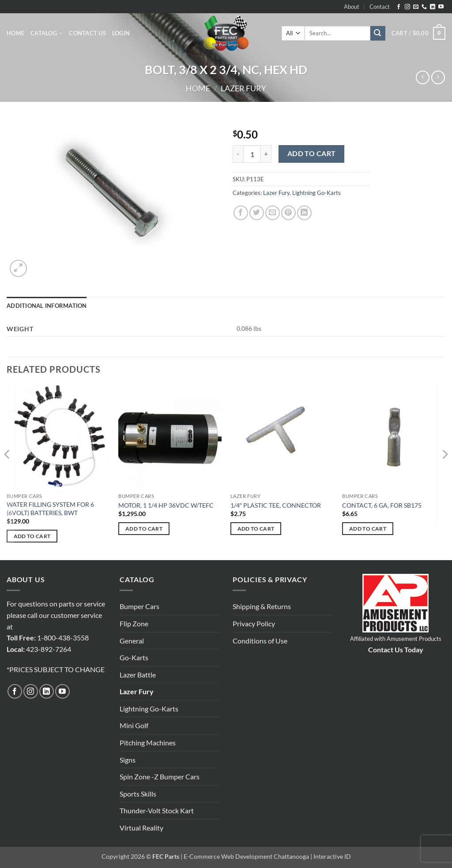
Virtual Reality (141, 828)
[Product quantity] (252, 154)
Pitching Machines (148, 743)
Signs (128, 760)
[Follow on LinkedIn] (433, 7)
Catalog (47, 33)
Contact (380, 7)
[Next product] (423, 77)
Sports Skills (138, 794)
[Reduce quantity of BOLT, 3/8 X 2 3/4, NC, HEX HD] (238, 154)
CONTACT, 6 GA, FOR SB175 (382, 505)
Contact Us (87, 33)
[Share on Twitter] (257, 213)
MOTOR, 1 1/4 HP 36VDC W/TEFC (166, 505)
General (132, 641)
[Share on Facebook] (241, 213)
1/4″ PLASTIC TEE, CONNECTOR (276, 505)
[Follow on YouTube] (441, 7)
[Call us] (424, 7)
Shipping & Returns (262, 606)
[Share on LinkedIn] (304, 213)
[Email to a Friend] (273, 213)
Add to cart (312, 153)
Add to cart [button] (32, 536)
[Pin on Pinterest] (288, 213)
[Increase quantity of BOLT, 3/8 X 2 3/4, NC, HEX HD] (266, 154)
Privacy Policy (254, 623)
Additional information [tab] (47, 306)
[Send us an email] (416, 7)
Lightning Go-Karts (316, 193)
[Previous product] (438, 77)
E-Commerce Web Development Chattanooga (246, 856)
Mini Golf (134, 725)
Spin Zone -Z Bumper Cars (160, 776)
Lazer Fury (243, 88)
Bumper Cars (139, 606)
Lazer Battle (138, 675)
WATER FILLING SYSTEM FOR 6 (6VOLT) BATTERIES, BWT (50, 509)
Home (15, 33)
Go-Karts (134, 657)
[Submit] (378, 34)
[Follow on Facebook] (399, 7)
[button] (121, 33)
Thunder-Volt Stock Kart (157, 810)
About (352, 7)
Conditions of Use (260, 641)
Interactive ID (332, 856)
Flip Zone (134, 623)
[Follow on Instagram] (407, 7)
